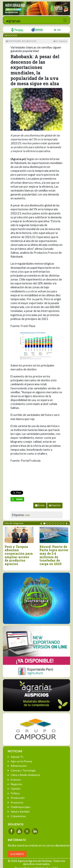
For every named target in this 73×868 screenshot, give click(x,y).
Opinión (16, 789)
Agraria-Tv (17, 757)
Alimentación (19, 766)
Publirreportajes (21, 807)
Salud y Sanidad (20, 811)
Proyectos (17, 802)
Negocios (16, 784)
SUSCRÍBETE (17, 854)
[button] (44, 523)
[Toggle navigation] (65, 20)
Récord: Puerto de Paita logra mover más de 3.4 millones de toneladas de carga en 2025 (54, 555)
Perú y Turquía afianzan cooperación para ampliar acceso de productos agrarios (19, 555)
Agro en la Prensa (21, 761)
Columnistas (18, 816)
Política (15, 793)
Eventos (16, 780)
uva (27, 515)
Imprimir (55, 505)
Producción (18, 798)
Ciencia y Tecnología (23, 770)
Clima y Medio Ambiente (25, 775)
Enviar (40, 505)
